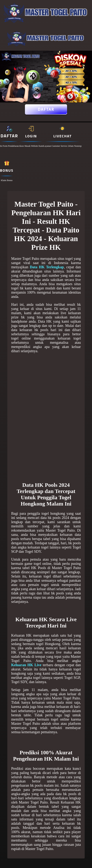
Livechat (62, 136)
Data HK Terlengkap (47, 267)
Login (31, 136)
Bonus (7, 170)
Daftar (46, 109)
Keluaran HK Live (26, 665)
